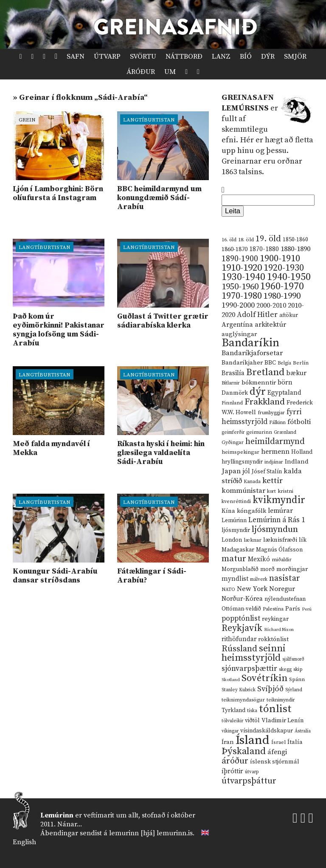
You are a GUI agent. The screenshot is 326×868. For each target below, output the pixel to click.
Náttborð (184, 57)
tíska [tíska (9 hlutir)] (252, 711)
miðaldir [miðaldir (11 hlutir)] (282, 560)
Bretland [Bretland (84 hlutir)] (265, 372)
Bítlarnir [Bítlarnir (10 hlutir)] (231, 383)
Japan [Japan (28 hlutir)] (231, 471)
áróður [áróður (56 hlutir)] (235, 761)
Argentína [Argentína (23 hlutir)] (237, 325)
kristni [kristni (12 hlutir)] (285, 491)
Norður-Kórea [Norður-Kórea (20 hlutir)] (242, 599)
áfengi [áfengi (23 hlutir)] (277, 752)
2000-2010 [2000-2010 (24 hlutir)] (271, 305)
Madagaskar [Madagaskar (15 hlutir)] (238, 550)
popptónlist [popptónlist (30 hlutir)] (241, 619)
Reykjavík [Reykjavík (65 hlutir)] (242, 628)
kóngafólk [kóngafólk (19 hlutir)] (252, 511)
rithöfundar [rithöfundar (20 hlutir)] (239, 639)
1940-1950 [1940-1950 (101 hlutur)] (289, 277)
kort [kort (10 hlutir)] (271, 491)
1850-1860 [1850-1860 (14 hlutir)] (295, 240)
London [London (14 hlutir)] (232, 540)
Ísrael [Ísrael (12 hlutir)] (278, 742)
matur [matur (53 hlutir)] (234, 559)
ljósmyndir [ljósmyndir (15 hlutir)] (236, 530)
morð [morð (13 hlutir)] (267, 569)
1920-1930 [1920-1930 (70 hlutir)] (284, 268)
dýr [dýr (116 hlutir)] (258, 392)
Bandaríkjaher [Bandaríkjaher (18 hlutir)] (242, 363)
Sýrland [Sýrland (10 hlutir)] (294, 690)
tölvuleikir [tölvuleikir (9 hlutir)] (232, 721)
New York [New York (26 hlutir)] (252, 589)
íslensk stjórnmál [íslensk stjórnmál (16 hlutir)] (275, 762)
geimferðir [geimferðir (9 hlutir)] (233, 433)
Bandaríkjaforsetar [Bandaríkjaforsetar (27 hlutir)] (252, 353)
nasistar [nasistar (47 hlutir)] (285, 578)
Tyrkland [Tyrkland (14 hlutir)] (233, 711)
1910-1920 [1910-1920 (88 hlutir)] (242, 268)
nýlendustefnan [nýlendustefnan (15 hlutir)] (285, 599)
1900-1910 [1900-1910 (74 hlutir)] (280, 259)
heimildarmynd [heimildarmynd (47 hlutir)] (275, 442)
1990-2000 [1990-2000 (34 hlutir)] (238, 305)
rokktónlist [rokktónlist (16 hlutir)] (273, 639)
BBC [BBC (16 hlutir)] (270, 363)
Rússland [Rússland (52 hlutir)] (239, 649)
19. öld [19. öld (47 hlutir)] (268, 239)
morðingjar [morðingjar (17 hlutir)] (292, 569)
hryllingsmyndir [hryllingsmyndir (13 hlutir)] (242, 462)
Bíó (246, 57)
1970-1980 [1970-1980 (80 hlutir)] (242, 296)
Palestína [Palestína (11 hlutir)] (273, 609)
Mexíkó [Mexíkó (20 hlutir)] (259, 559)
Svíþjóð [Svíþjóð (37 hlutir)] (270, 689)
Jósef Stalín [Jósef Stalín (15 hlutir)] (267, 472)
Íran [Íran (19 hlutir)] (228, 742)
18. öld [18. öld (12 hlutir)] (246, 240)
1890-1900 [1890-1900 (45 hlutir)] (240, 259)
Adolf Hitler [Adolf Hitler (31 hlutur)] (257, 315)
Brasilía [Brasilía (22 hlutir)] (233, 373)
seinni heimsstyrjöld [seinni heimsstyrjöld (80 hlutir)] (254, 653)
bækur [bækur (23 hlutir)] (296, 373)
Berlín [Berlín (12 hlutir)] (301, 363)
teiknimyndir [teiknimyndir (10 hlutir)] (281, 700)
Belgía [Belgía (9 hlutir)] (284, 363)
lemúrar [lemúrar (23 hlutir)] (280, 511)
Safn (76, 57)
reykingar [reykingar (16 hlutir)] (275, 619)
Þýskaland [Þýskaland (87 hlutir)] (244, 751)
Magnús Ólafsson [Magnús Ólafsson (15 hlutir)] (279, 550)
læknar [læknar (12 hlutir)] (253, 540)
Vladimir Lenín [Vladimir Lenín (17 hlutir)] (283, 721)
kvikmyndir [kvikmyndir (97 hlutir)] (279, 500)
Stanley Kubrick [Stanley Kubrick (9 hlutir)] (239, 690)
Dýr (268, 57)
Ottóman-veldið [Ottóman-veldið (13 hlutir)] (241, 609)
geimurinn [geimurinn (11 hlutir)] (259, 432)
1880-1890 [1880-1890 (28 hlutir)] (295, 249)
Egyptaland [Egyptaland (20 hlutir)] (284, 393)
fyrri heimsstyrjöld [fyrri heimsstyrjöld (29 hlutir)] (261, 417)
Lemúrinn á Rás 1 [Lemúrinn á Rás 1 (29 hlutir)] (277, 520)
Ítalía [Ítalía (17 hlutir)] (295, 742)
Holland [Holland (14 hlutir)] (302, 452)
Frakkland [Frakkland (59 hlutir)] (265, 402)
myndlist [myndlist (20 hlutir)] (235, 579)
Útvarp (107, 57)
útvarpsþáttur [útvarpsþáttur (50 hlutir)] (249, 781)
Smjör (295, 57)
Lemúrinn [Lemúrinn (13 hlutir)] (234, 520)
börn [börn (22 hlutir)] (285, 383)
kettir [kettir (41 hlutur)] (273, 481)
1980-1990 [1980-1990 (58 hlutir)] (282, 296)
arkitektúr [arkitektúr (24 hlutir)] (270, 325)
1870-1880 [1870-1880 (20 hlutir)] (264, 249)
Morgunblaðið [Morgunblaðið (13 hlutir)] (240, 569)
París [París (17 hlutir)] (293, 609)
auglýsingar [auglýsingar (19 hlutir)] (239, 334)
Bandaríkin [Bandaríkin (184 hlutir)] (250, 343)
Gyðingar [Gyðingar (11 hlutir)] (233, 442)
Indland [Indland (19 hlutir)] (297, 462)
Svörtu (143, 57)
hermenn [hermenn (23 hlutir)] (275, 452)
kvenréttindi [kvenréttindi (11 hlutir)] (236, 502)
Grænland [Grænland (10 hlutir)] (285, 432)
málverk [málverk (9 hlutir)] (259, 580)
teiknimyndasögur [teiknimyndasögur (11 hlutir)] (243, 700)
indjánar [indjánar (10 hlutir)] (274, 462)
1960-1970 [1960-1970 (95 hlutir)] (282, 287)
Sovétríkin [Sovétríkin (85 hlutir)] (264, 678)
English (24, 842)
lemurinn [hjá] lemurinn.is (151, 833)
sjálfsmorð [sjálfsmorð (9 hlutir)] (293, 659)
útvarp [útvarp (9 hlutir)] (252, 772)
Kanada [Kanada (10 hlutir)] (252, 482)
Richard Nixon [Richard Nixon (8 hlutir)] (279, 630)
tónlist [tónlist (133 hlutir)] (275, 709)
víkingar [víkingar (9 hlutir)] (230, 731)
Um (170, 72)
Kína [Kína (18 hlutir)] (228, 511)
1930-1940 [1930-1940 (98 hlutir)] (243, 277)
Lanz (221, 57)
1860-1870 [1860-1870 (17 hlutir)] (235, 249)
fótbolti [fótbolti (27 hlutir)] (299, 422)
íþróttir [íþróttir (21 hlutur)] (232, 771)
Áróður (141, 72)
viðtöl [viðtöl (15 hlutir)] (252, 721)
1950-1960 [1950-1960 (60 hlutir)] (240, 287)
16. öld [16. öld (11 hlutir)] (229, 240)
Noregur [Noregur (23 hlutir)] (282, 589)
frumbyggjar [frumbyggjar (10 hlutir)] (271, 413)
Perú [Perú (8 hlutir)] (307, 609)
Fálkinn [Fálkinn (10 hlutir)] (277, 423)
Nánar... (70, 824)
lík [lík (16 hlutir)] (303, 540)
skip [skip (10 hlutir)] (298, 669)
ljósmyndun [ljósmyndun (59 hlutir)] (275, 529)
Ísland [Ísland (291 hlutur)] (253, 740)
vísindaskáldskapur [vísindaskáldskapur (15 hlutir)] (267, 731)
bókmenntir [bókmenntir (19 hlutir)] (259, 383)
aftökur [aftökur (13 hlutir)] (289, 315)
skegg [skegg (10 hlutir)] (285, 669)
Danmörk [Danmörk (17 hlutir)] (235, 393)
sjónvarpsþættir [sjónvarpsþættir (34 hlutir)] (249, 669)
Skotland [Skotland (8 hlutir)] (231, 680)
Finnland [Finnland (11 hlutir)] (232, 403)
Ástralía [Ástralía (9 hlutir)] (303, 731)
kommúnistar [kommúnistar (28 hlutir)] (243, 491)
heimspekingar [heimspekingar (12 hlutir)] (240, 452)
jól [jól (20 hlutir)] (246, 471)
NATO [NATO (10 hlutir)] (228, 590)
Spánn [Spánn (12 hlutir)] (297, 679)
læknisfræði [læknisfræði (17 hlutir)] (280, 540)
